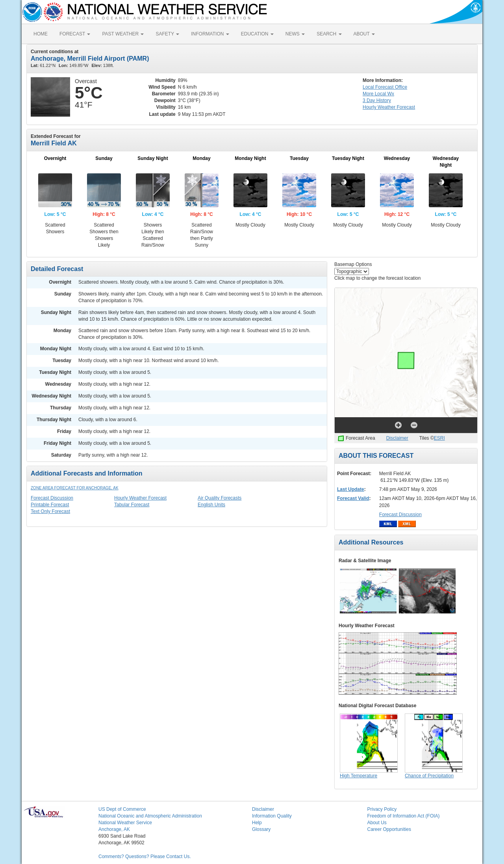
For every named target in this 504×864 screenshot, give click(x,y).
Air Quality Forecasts (220, 498)
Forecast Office (385, 87)
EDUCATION (257, 34)
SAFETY (167, 34)
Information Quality (272, 816)
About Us (377, 823)
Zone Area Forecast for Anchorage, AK (75, 488)
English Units (211, 505)
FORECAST (75, 34)
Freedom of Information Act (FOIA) (404, 816)
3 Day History (377, 100)
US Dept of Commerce (122, 809)
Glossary (261, 829)
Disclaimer (397, 438)
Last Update (351, 489)
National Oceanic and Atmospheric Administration (150, 816)
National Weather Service (125, 823)
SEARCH (329, 34)
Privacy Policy (382, 809)
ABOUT (364, 34)
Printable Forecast (50, 505)
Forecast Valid (353, 498)
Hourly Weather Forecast (140, 498)
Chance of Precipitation (429, 776)
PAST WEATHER (123, 34)
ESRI (439, 438)
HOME (41, 34)
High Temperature (359, 776)
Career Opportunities (389, 829)
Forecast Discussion (52, 498)
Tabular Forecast (132, 505)
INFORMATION (210, 34)
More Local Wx (378, 94)
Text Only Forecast (50, 511)
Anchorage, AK (114, 829)
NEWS (295, 34)
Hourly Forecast (389, 107)
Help (257, 823)
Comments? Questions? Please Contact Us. (145, 857)
